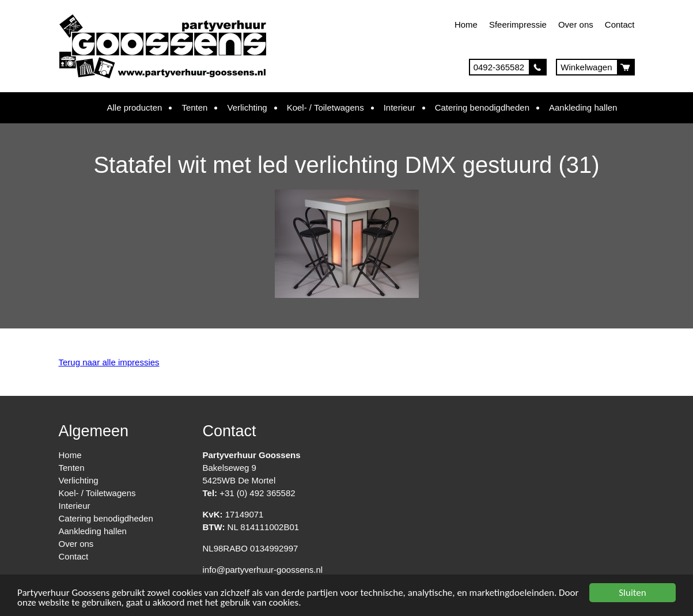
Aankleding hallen (583, 107)
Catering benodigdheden (482, 107)
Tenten (194, 107)
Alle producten (135, 107)
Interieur (399, 107)
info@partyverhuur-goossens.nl (263, 570)
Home (466, 24)
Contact (620, 24)
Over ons (576, 24)
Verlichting (247, 107)
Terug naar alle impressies (109, 362)
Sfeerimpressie (518, 24)
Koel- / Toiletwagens (325, 107)
